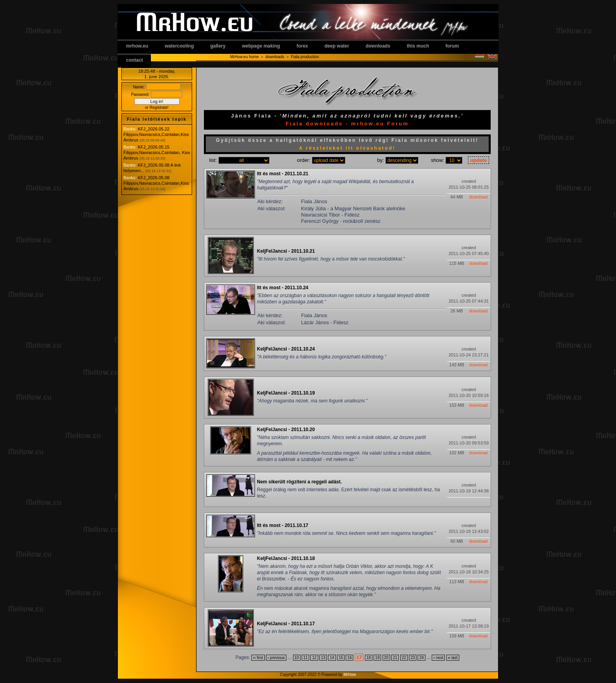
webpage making (261, 46)
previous (276, 658)
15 (341, 658)
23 (413, 658)
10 (297, 658)
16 (349, 658)
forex (302, 46)
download (478, 197)
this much (418, 46)
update (479, 160)
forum (452, 46)
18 (369, 658)
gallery (218, 46)
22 (404, 658)
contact (135, 60)
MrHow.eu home (245, 57)
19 (377, 658)
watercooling (179, 46)
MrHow (350, 675)
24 (421, 658)
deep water (337, 46)
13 (323, 658)
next (438, 658)
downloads (378, 46)
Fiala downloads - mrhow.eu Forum (347, 124)
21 (395, 658)
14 (332, 658)
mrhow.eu (137, 46)
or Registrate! (157, 107)
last (453, 658)
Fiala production (305, 57)
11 (305, 658)
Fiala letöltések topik (157, 119)
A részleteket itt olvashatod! (347, 148)
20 (386, 658)
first (258, 658)
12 (314, 658)
